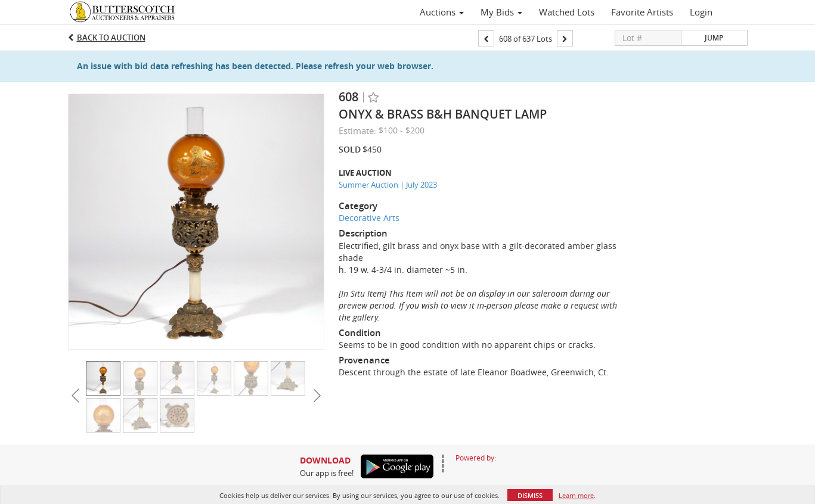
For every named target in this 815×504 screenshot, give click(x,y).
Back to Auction (111, 38)
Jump (714, 38)
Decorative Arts (369, 218)
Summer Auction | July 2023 (388, 185)
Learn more (576, 495)
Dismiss (530, 495)
